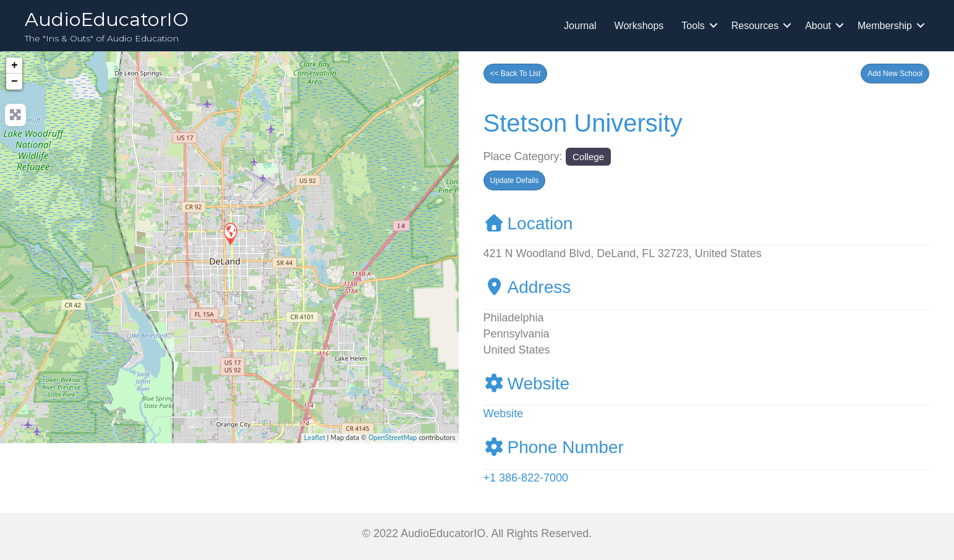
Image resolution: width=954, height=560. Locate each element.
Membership (885, 26)
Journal (580, 26)
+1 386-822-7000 (526, 478)
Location (528, 223)
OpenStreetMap (393, 438)
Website (527, 384)
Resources (755, 26)
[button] (895, 74)
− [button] (15, 82)
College (588, 157)
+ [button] (15, 66)
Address (527, 287)
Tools (693, 26)
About (818, 26)
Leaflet (315, 438)
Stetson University (583, 123)
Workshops (639, 26)
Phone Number (554, 447)
